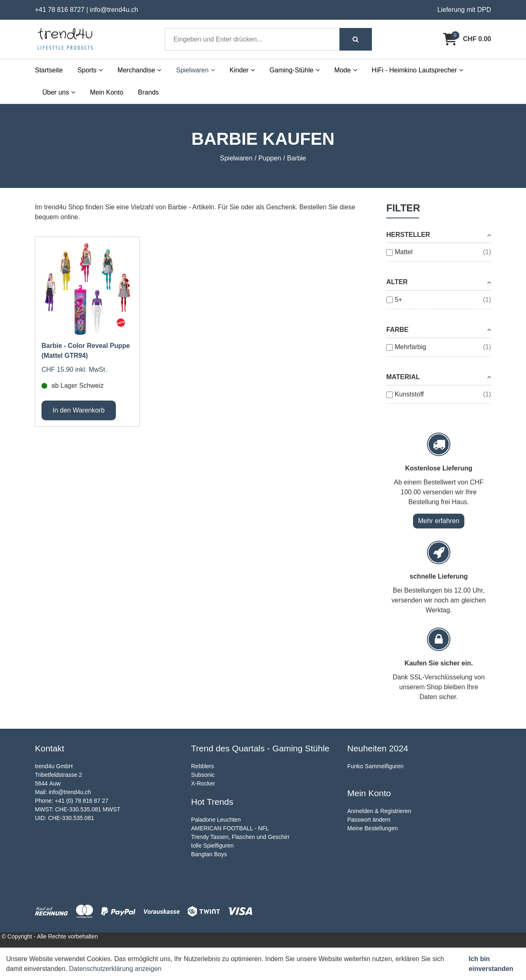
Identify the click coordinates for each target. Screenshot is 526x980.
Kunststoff (409, 394)
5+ (398, 300)
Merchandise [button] (140, 70)
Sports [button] (90, 70)
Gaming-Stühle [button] (295, 70)
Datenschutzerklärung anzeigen (115, 969)
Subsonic (203, 775)
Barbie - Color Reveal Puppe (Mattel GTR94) (86, 351)
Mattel (404, 252)
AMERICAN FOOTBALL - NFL (230, 828)
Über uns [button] (59, 92)
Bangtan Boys (209, 854)
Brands (149, 92)
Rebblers (203, 766)
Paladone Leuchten (216, 820)
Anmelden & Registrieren (379, 811)
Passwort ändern (369, 820)
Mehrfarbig (410, 347)
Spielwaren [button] (195, 70)
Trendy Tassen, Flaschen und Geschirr (240, 837)
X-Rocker (203, 783)
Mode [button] (346, 70)
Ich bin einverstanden (491, 964)
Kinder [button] (242, 70)
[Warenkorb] (467, 39)
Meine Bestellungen (373, 828)
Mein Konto (107, 92)
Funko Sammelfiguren (375, 766)
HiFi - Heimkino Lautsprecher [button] (418, 70)
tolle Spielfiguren (212, 846)
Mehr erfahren (439, 521)
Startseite (49, 70)
